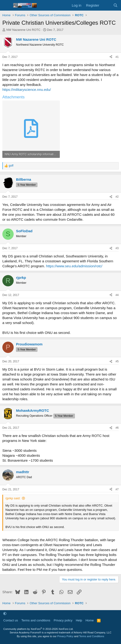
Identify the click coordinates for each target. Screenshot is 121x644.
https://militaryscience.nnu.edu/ (27, 90)
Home (90, 620)
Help (79, 620)
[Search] (115, 5)
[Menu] (6, 5)
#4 (117, 295)
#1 (117, 57)
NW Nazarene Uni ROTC (23, 30)
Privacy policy (63, 620)
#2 (117, 197)
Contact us (11, 620)
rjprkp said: (13, 498)
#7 (117, 489)
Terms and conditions (36, 620)
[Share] (111, 57)
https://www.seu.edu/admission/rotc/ (74, 266)
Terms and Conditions (92, 636)
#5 (117, 361)
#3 (117, 248)
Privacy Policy (65, 636)
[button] (5, 614)
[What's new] (106, 5)
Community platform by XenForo (38, 629)
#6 (117, 428)
